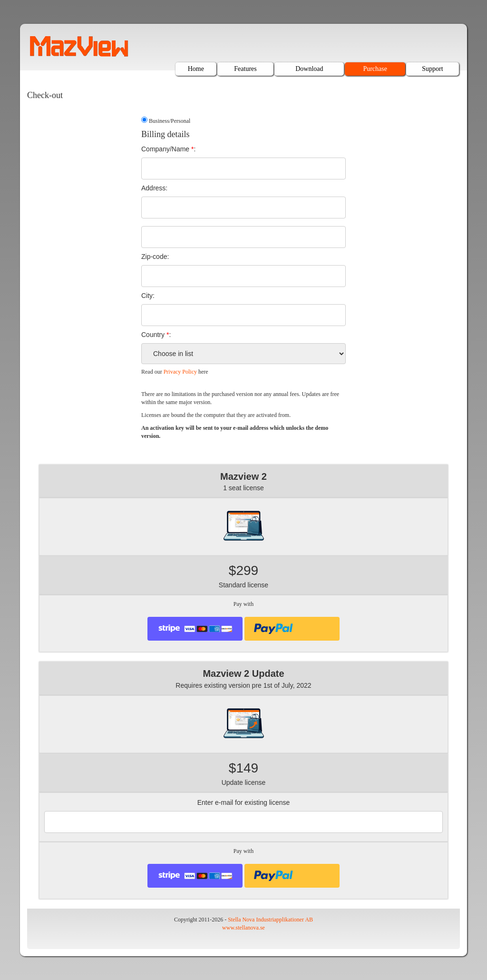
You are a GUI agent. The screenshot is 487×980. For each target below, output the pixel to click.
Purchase (375, 69)
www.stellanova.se (243, 928)
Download (309, 69)
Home (196, 69)
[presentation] (292, 629)
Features (245, 69)
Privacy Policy (180, 372)
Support (432, 69)
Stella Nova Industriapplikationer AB (270, 920)
